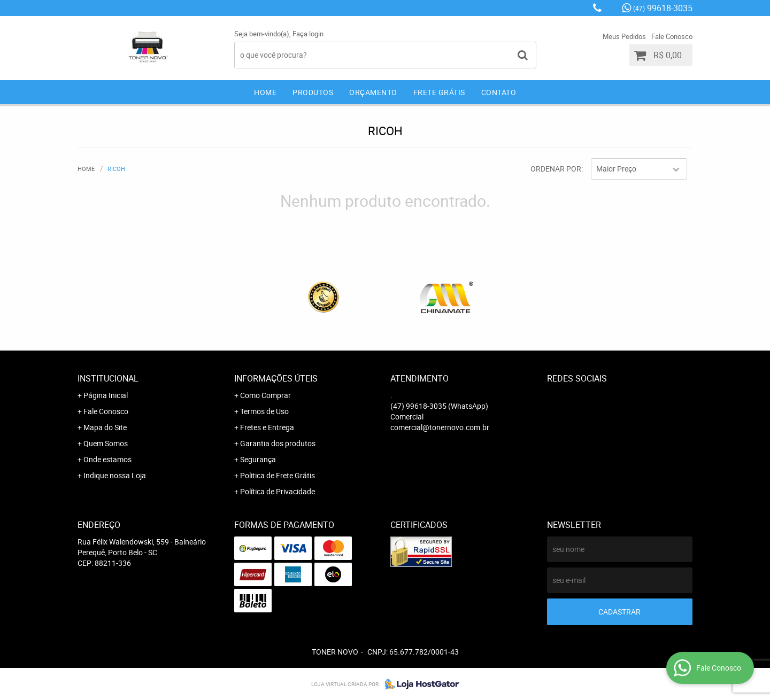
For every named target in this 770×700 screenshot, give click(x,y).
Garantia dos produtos (278, 443)
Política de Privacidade (278, 491)
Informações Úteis (276, 378)
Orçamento (373, 92)
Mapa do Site (105, 427)
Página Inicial (106, 395)
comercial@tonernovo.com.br (440, 427)
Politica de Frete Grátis (278, 475)
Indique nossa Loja (115, 475)
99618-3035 (663, 8)
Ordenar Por (556, 169)
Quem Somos (106, 443)
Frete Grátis (439, 92)
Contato (499, 92)
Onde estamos (107, 459)
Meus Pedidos (624, 36)
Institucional (108, 378)
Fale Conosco (672, 36)
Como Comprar (265, 395)
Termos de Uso (264, 411)
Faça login (308, 34)
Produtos (313, 92)
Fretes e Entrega (267, 427)
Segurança (258, 459)
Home (265, 92)
